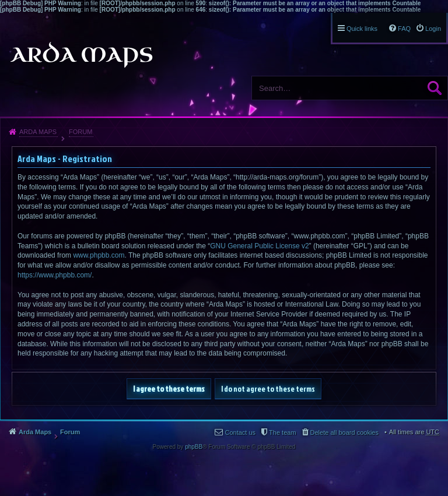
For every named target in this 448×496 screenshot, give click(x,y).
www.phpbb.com (99, 255)
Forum (80, 132)
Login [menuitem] (433, 29)
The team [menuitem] (282, 432)
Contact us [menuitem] (240, 432)
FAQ (404, 29)
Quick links (362, 29)
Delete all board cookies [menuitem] (344, 432)
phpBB (194, 447)
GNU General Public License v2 (259, 246)
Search (435, 88)
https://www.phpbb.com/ (55, 275)
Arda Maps (38, 132)
